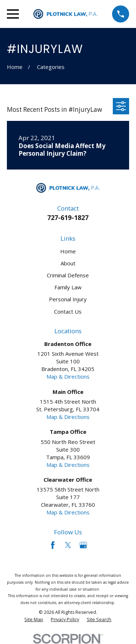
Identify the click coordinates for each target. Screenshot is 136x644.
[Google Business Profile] (83, 545)
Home (68, 251)
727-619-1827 (68, 217)
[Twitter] (68, 545)
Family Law (68, 287)
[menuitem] (34, 620)
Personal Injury (68, 299)
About (68, 263)
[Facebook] (53, 545)
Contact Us (68, 311)
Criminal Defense (68, 275)
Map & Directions (68, 376)
